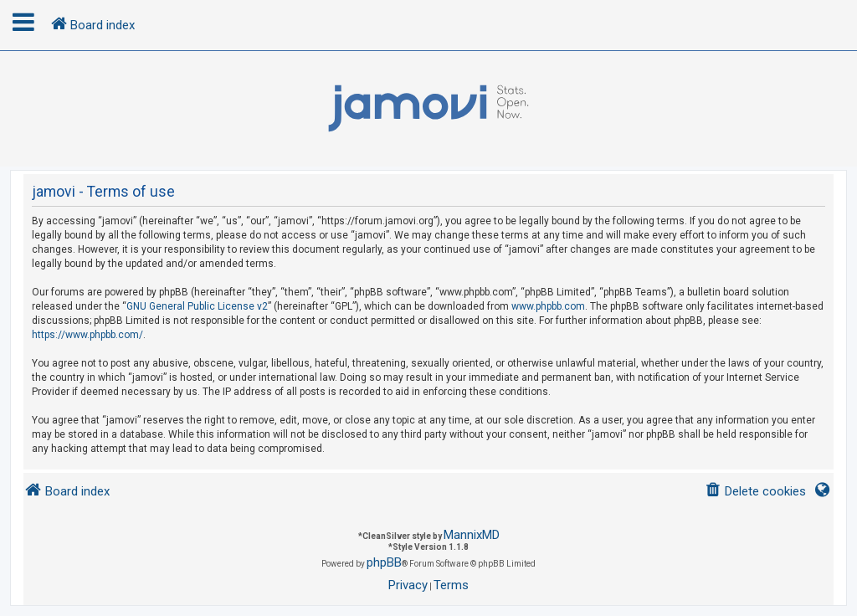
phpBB (384, 562)
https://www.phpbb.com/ (87, 335)
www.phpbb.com (548, 306)
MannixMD (472, 535)
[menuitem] (755, 492)
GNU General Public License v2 (197, 306)
